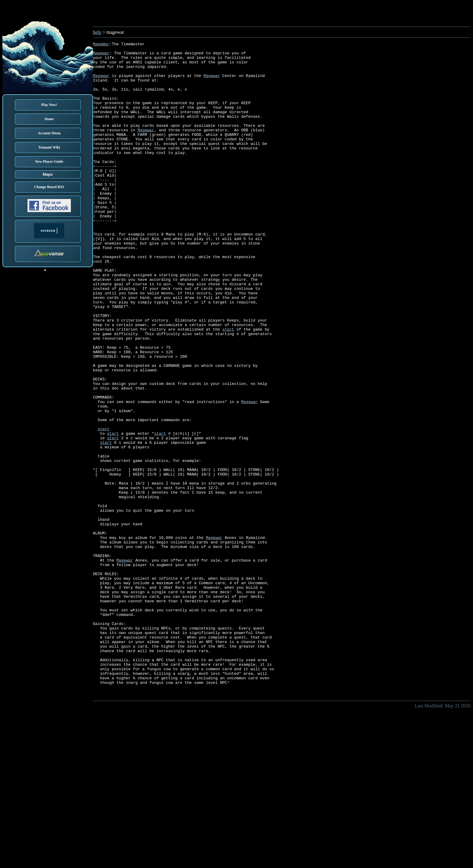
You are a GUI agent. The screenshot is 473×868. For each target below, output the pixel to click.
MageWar (101, 45)
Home (49, 119)
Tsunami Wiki (49, 147)
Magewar (101, 56)
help (97, 32)
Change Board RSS (49, 187)
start (228, 387)
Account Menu (49, 133)
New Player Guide (49, 162)
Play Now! (49, 105)
